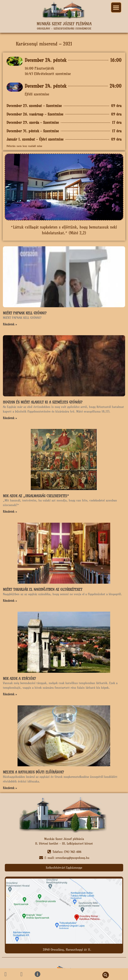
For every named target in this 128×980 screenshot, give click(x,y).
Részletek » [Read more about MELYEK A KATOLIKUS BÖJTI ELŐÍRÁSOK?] (10, 788)
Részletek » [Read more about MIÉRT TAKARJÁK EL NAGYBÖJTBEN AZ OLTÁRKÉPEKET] (10, 601)
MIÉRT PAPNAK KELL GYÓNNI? (25, 313)
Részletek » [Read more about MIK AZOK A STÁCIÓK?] (10, 694)
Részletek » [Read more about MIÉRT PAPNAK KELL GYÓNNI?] (10, 324)
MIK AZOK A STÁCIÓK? (19, 679)
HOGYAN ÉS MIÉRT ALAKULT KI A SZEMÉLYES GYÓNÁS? (43, 402)
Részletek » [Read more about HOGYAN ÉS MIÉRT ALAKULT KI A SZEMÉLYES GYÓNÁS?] (10, 418)
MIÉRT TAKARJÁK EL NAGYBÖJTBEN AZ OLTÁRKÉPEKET (43, 590)
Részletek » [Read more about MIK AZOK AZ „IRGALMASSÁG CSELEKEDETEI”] (10, 512)
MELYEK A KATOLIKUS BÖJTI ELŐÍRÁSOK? (33, 772)
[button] (116, 7)
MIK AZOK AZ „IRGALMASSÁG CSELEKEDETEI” (36, 496)
